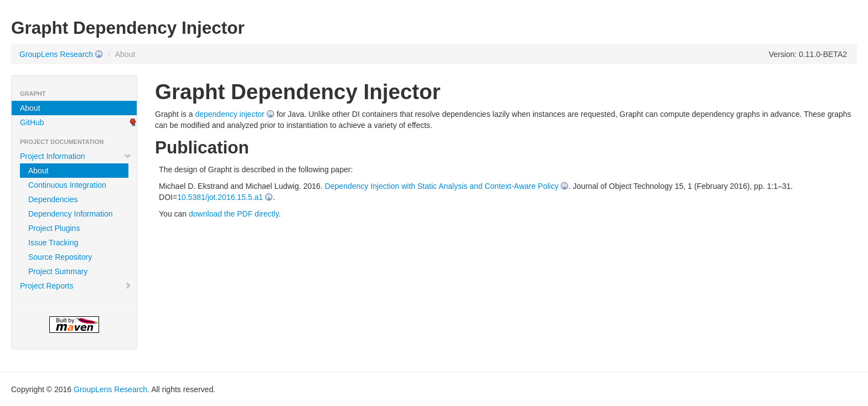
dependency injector (229, 114)
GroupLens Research (56, 54)
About (30, 108)
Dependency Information (71, 214)
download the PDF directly (234, 214)
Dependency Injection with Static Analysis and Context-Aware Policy (442, 186)
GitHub (32, 122)
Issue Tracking (53, 243)
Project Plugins (54, 228)
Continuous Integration (67, 185)
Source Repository (60, 257)
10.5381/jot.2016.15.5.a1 (220, 197)
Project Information (76, 156)
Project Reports (76, 286)
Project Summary (58, 271)
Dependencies (53, 199)
